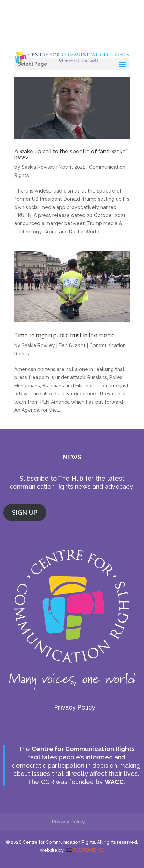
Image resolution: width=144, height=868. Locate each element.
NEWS (72, 457)
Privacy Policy (75, 707)
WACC (114, 782)
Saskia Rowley (38, 167)
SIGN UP (25, 512)
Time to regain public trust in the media (65, 335)
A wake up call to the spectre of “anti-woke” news (71, 154)
